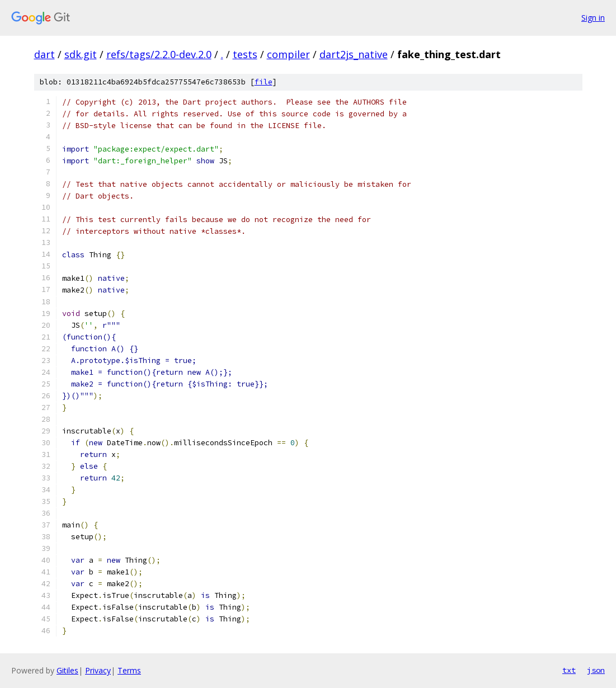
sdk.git (81, 54)
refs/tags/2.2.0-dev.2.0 (159, 54)
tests (245, 54)
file (264, 82)
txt (569, 670)
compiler (288, 54)
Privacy (98, 670)
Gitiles (67, 670)
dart (44, 54)
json (596, 670)
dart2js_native (354, 54)
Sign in (593, 18)
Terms (129, 670)
